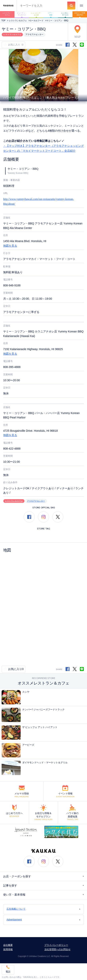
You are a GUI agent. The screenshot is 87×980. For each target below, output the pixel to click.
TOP (3, 21)
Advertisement (43, 920)
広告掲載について (43, 909)
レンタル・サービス (65, 14)
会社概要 (8, 945)
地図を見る (10, 246)
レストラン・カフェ (7, 14)
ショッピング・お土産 (36, 14)
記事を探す (43, 886)
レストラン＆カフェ (18, 21)
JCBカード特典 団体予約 (81, 14)
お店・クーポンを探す (43, 876)
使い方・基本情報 (43, 895)
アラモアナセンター (34, 34)
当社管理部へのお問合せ (57, 949)
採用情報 (8, 949)
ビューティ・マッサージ (22, 14)
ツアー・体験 (51, 14)
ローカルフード (37, 21)
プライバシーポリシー (56, 945)
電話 (8, 972)
